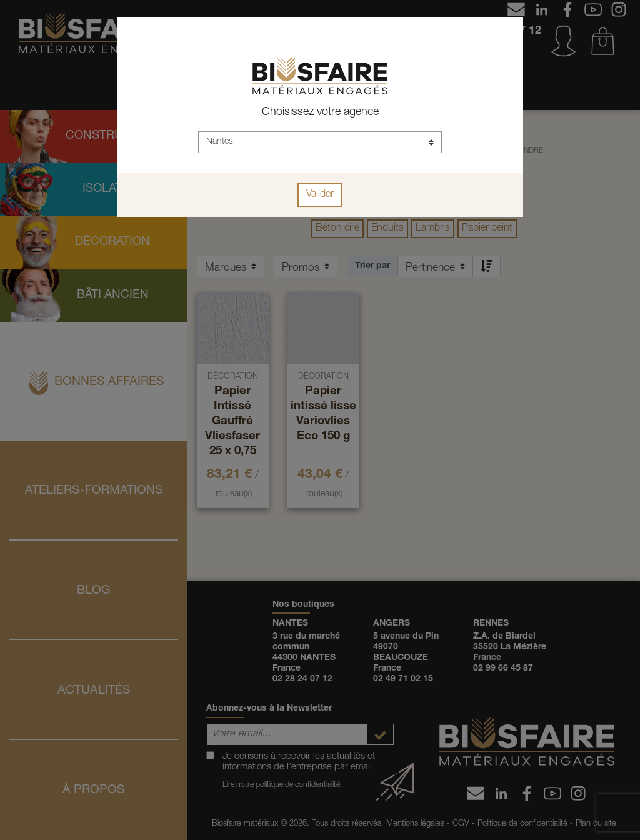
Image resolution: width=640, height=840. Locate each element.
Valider (320, 195)
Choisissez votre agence (320, 112)
